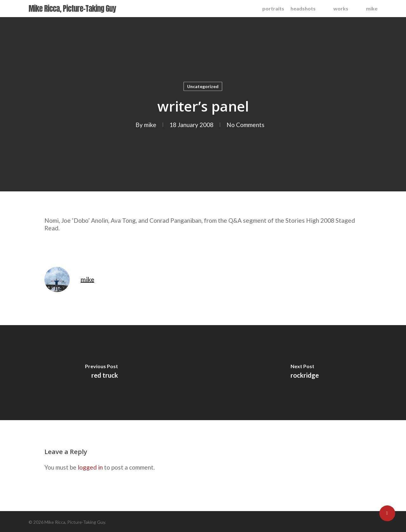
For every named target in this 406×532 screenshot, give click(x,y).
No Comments (246, 125)
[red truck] (101, 373)
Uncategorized (203, 86)
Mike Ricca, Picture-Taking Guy (72, 9)
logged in (90, 467)
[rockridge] (304, 373)
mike (150, 125)
